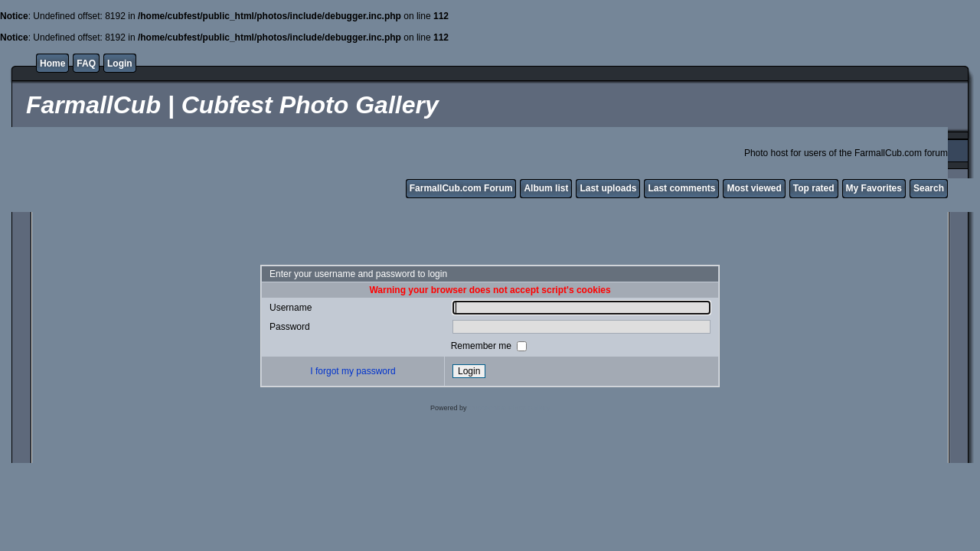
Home (52, 64)
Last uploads (608, 188)
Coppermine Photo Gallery (509, 408)
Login (120, 64)
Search (929, 188)
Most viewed (754, 188)
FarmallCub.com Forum (461, 188)
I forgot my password (353, 371)
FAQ (86, 64)
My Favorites (874, 188)
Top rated (814, 188)
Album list (546, 188)
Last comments (681, 188)
